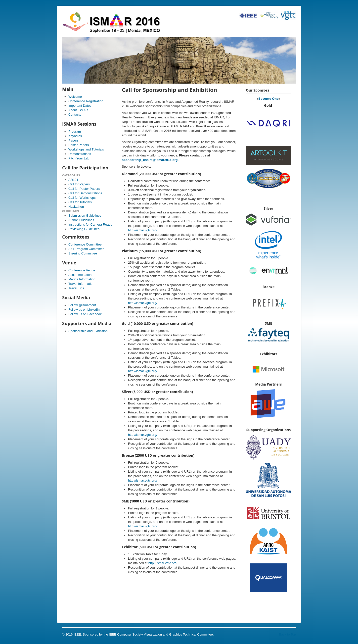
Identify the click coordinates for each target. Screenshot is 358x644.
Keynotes (75, 136)
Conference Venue (82, 270)
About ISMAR (78, 110)
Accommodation (80, 275)
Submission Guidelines (85, 216)
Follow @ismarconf (82, 305)
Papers (73, 140)
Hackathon (76, 207)
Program (75, 131)
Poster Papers (79, 145)
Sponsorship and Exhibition (88, 331)
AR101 (73, 180)
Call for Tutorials (80, 202)
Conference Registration (86, 101)
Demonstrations (80, 154)
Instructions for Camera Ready (90, 224)
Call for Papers (79, 184)
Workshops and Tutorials (86, 149)
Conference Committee (85, 244)
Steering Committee (83, 253)
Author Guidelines (81, 220)
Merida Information (82, 279)
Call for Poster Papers (84, 189)
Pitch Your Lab (79, 158)
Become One (268, 99)
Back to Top (287, 634)
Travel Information (81, 284)
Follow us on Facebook (85, 314)
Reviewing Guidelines (84, 229)
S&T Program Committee (86, 249)
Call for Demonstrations (85, 193)
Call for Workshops (82, 198)
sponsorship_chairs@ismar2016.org (150, 160)
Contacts (75, 115)
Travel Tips (76, 288)
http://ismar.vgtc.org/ (143, 230)
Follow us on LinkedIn (84, 310)
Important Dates (80, 106)
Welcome (75, 97)
